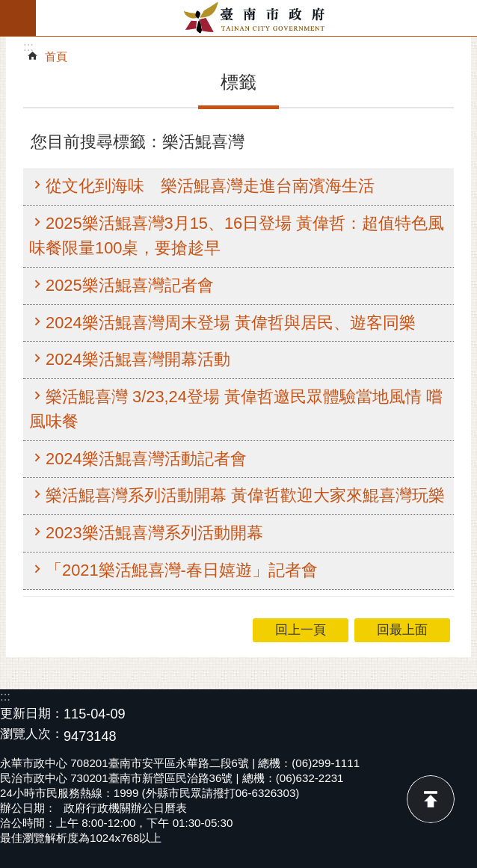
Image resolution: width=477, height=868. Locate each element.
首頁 (56, 56)
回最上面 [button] (402, 630)
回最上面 (431, 799)
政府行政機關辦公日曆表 (125, 808)
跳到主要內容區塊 (8, 8)
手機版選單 (18, 18)
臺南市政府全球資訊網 (256, 18)
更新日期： (32, 714)
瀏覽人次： (32, 735)
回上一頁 (301, 630)
